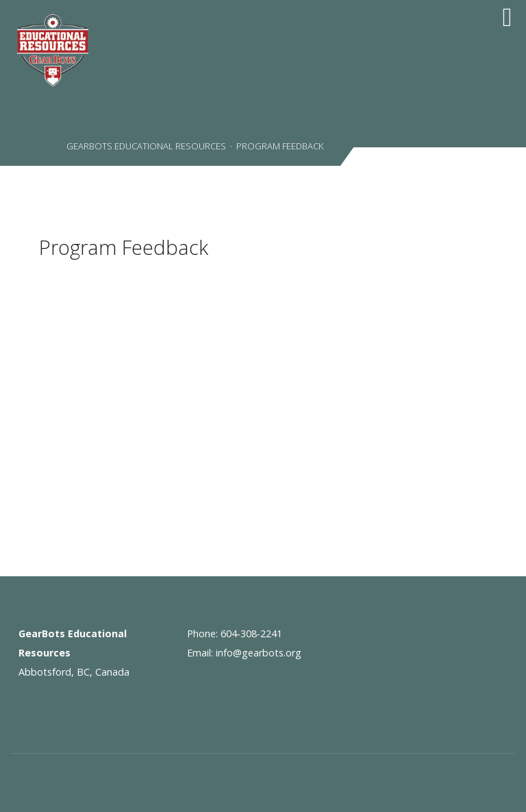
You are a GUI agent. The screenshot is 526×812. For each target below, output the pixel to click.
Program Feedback (124, 247)
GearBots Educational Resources (145, 146)
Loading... (142, 380)
